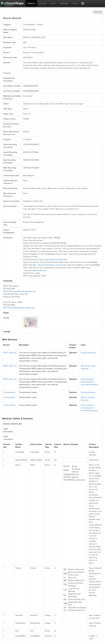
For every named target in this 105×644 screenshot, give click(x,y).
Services (43, 3)
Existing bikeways (88, 353)
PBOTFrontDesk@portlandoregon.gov (19, 308)
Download (98, 12)
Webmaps (64, 3)
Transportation (9, 392)
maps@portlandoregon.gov (35, 270)
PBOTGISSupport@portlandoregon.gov (20, 291)
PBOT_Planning (10, 353)
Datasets (31, 3)
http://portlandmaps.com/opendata (53, 259)
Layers (53, 3)
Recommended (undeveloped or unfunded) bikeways (89, 382)
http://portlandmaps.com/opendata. (52, 265)
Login (75, 3)
